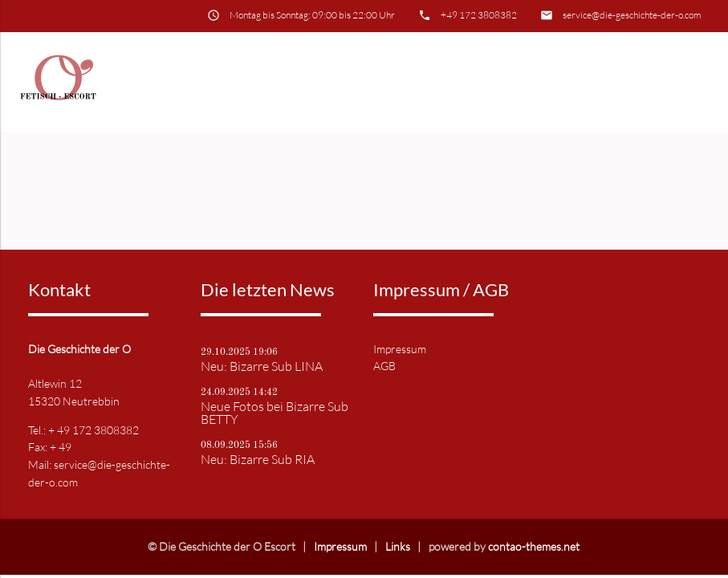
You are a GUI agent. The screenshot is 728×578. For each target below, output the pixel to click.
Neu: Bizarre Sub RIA (258, 459)
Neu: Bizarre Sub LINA (262, 366)
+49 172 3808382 (479, 15)
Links (398, 546)
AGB (384, 366)
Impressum (400, 349)
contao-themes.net (534, 546)
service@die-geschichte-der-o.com (632, 15)
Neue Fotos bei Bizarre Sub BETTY (275, 413)
